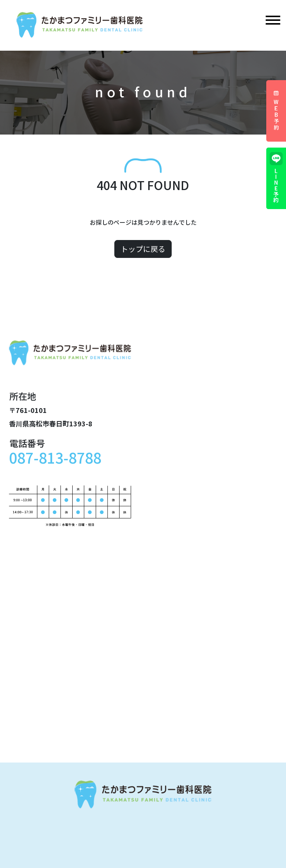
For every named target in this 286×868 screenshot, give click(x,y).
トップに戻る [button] (143, 249)
